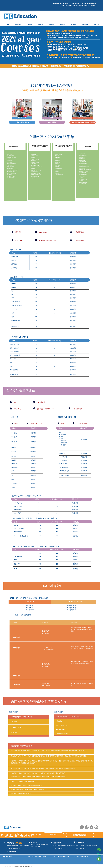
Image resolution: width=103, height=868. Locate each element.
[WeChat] (96, 827)
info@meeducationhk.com (89, 3)
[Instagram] (87, 827)
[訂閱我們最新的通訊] (80, 835)
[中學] (52, 118)
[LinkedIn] (91, 827)
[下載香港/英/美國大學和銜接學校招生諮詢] (83, 122)
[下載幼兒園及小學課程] (22, 122)
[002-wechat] (99, 850)
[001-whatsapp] (99, 859)
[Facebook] (82, 827)
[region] (22, 109)
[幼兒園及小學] (22, 118)
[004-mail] (99, 864)
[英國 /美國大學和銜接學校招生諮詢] (83, 118)
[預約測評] (53, 835)
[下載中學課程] (52, 122)
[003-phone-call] (99, 854)
